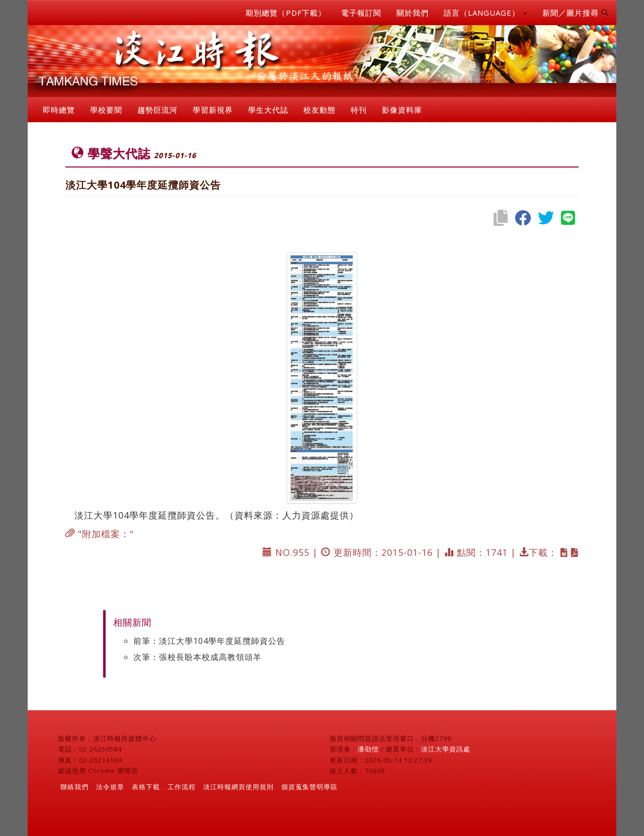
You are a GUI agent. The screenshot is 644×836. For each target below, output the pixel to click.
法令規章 (110, 787)
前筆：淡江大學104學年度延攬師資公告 (209, 641)
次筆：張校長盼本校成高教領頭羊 (197, 657)
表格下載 (146, 787)
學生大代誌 (268, 110)
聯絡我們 (74, 787)
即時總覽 (59, 110)
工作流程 (182, 787)
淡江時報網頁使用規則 (238, 787)
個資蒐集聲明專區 (309, 787)
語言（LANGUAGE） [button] (486, 13)
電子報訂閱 (361, 13)
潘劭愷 (368, 749)
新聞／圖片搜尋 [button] (576, 13)
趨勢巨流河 (157, 110)
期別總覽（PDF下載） (286, 13)
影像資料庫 (402, 110)
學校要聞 (106, 110)
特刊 (359, 110)
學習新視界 (213, 110)
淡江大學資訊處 (446, 749)
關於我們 (413, 13)
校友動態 (319, 110)
